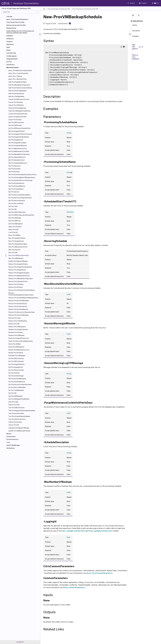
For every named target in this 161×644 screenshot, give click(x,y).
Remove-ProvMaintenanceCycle (19, 276)
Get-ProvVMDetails (15, 218)
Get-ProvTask (13, 206)
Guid (68, 537)
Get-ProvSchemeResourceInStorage (20, 180)
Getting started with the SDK (16, 25)
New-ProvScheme (14, 250)
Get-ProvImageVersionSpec (17, 143)
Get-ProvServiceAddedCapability (19, 195)
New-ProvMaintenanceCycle (18, 247)
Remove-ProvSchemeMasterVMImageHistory (23, 298)
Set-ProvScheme (14, 373)
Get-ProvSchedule (14, 169)
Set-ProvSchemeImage (16, 376)
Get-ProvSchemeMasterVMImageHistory (22, 177)
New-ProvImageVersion (16, 241)
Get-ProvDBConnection (16, 123)
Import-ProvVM (13, 230)
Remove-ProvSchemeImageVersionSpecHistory (21, 294)
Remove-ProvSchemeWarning (18, 309)
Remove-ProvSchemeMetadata (19, 301)
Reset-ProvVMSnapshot (16, 347)
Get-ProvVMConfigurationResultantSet (21, 215)
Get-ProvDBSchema (15, 125)
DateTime (70, 212)
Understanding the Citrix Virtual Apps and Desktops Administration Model (20, 32)
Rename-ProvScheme (16, 332)
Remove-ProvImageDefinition (18, 264)
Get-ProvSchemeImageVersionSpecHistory (22, 175)
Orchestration (11, 437)
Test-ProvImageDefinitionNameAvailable (22, 411)
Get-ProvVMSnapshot (16, 224)
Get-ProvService (14, 192)
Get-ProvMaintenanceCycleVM (19, 151)
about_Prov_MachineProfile (18, 79)
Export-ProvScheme (15, 120)
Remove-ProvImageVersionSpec (19, 273)
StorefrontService (12, 439)
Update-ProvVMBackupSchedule (19, 431)
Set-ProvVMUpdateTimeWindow (19, 399)
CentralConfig (11, 53)
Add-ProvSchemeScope (16, 94)
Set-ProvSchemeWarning (17, 382)
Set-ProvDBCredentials (16, 361)
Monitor (9, 434)
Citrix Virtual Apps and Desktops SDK (59, 9)
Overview (9, 17)
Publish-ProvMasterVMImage (18, 261)
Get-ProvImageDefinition (17, 131)
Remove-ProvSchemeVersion (18, 306)
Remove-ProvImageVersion (17, 270)
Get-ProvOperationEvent (16, 160)
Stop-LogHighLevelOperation (100, 531)
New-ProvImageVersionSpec (18, 244)
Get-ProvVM (12, 209)
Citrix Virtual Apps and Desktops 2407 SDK (85, 9)
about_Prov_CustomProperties (18, 73)
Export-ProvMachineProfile (17, 117)
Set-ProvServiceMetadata (17, 387)
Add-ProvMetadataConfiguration (19, 85)
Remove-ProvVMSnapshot (17, 327)
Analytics (9, 42)
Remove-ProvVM (14, 324)
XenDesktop (11, 448)
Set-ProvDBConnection (16, 358)
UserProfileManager (13, 445)
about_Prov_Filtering (15, 76)
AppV (8, 47)
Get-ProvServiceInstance (17, 201)
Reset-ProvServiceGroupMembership (21, 341)
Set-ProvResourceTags (16, 370)
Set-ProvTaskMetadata (16, 390)
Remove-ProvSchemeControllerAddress (22, 290)
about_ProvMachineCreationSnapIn (20, 70)
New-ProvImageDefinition (17, 238)
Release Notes (11, 28)
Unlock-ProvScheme (15, 422)
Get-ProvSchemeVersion (16, 183)
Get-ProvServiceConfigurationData (20, 198)
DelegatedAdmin (12, 59)
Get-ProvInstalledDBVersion (18, 146)
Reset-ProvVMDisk (15, 344)
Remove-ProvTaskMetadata (18, 321)
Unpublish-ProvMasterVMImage (19, 428)
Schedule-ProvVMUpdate (17, 356)
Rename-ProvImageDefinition (18, 330)
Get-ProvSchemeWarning (17, 186)
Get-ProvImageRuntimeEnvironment (20, 134)
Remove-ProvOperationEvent (18, 281)
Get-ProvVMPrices (14, 221)
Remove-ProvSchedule (16, 284)
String (69, 133)
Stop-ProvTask (13, 402)
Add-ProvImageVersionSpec (18, 82)
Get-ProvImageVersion (16, 140)
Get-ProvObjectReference (17, 157)
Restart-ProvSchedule (16, 353)
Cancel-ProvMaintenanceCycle (19, 99)
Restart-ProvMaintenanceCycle (19, 350)
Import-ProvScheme (15, 227)
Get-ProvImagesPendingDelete (19, 137)
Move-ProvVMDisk (14, 235)
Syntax (135, 26)
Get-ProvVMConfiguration (17, 212)
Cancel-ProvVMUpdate (16, 105)
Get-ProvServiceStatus (16, 203)
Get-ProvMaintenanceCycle (18, 149)
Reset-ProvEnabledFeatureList (19, 338)
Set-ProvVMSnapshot (16, 396)
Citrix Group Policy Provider (15, 22)
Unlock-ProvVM (14, 425)
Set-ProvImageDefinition (17, 364)
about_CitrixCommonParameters (17, 19)
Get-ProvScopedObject (16, 189)
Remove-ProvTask (14, 318)
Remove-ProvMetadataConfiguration (21, 279)
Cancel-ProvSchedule (16, 102)
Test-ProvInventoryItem (16, 413)
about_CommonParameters (74, 588)
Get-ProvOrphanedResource (18, 163)
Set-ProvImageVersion (16, 367)
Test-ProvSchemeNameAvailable (19, 416)
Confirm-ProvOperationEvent (18, 114)
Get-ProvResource (15, 166)
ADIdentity (10, 39)
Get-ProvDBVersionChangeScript (19, 128)
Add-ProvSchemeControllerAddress (20, 88)
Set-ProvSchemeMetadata (17, 379)
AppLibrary (10, 44)
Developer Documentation (26, 3)
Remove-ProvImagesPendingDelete (20, 267)
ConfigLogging (11, 56)
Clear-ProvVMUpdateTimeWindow (20, 111)
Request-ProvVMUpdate (16, 335)
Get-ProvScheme (14, 172)
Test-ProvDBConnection (16, 408)
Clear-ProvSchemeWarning (17, 108)
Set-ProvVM (12, 393)
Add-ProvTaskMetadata (16, 96)
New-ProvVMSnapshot (16, 258)
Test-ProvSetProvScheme (17, 419)
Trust (8, 442)
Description (136, 32)
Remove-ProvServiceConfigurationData (21, 312)
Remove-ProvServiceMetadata (18, 315)
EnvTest (9, 62)
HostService (10, 65)
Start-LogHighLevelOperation (73, 531)
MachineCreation (12, 68)
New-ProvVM (13, 253)
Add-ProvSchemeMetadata (17, 91)
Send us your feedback (136, 57)
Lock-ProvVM (13, 232)
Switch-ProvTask (14, 405)
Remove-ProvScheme (16, 287)
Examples (10, 36)
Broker (9, 50)
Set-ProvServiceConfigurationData (20, 385)
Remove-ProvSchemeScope (18, 304)
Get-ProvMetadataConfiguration (19, 154)
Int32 (69, 294)
